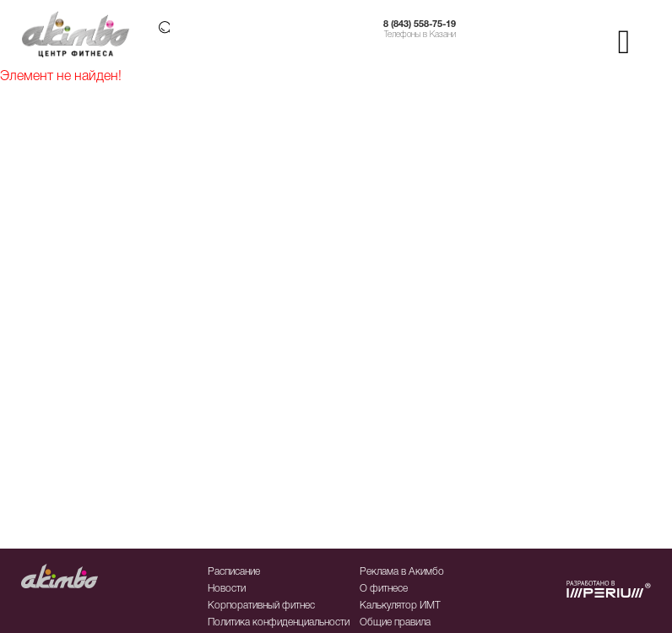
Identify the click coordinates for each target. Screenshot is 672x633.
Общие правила (395, 622)
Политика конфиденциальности (279, 622)
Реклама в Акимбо (402, 572)
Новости (227, 589)
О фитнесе (384, 589)
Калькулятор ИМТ (400, 606)
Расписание (234, 572)
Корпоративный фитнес (261, 606)
